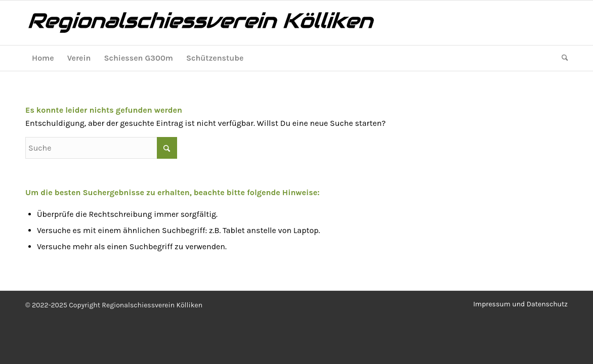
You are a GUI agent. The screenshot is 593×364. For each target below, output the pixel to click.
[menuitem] (43, 58)
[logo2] (228, 23)
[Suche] (562, 58)
